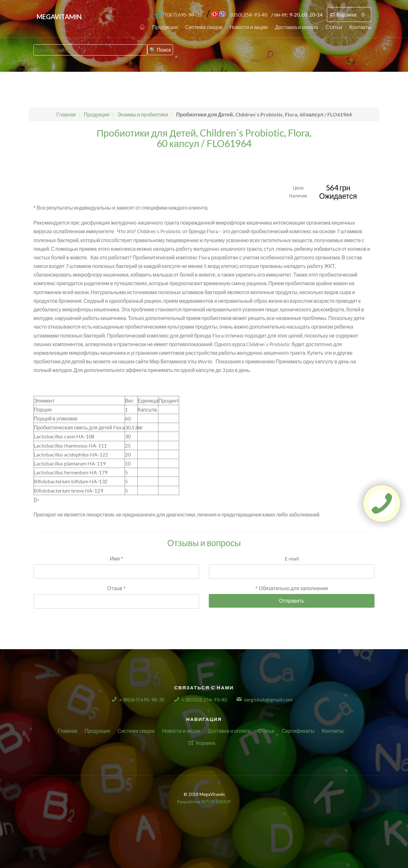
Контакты (360, 27)
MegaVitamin (59, 17)
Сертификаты (298, 731)
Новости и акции (249, 27)
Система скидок (204, 27)
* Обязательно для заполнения (291, 588)
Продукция (165, 27)
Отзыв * (116, 588)
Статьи (334, 27)
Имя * (116, 558)
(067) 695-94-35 (183, 15)
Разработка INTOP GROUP (204, 802)
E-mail (292, 558)
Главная (68, 731)
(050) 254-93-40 (249, 15)
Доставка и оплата (297, 27)
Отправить (291, 601)
